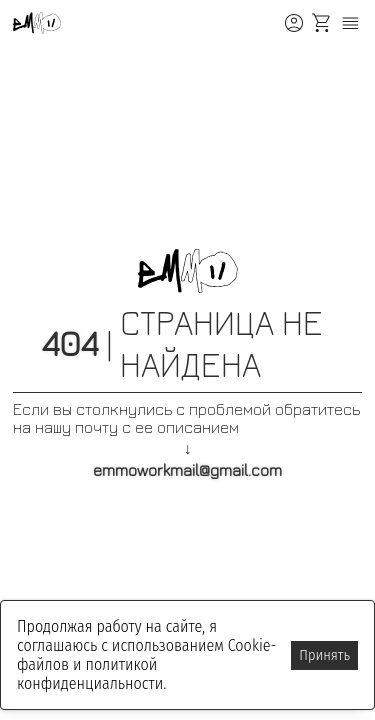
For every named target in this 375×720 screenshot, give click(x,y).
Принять (324, 655)
